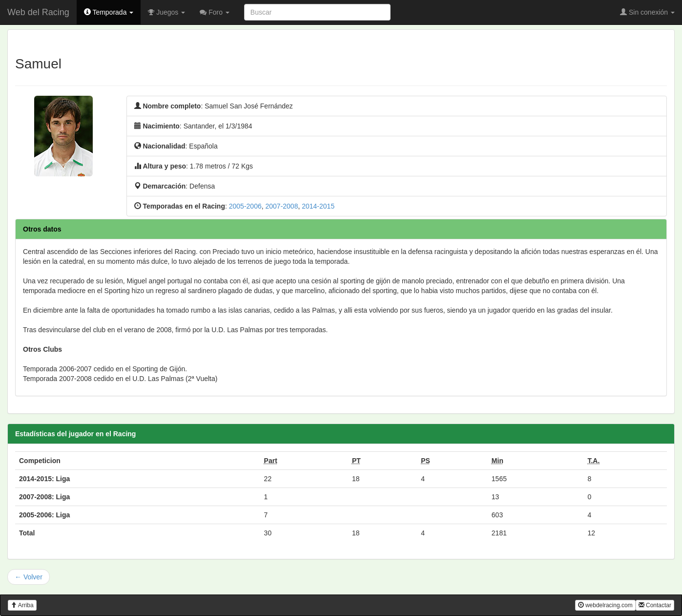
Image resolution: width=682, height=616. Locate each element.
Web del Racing (38, 12)
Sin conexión (647, 12)
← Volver (29, 577)
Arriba (22, 605)
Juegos (166, 12)
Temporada (109, 12)
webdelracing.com (605, 605)
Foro (215, 12)
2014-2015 (318, 206)
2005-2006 (245, 206)
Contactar (655, 605)
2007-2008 (281, 206)
